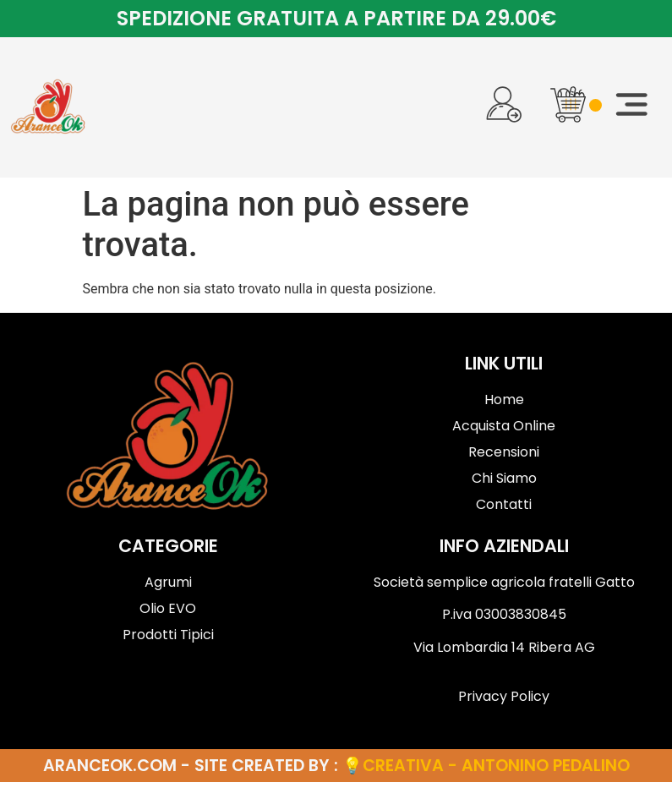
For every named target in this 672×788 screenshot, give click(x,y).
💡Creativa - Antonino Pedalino (486, 772)
